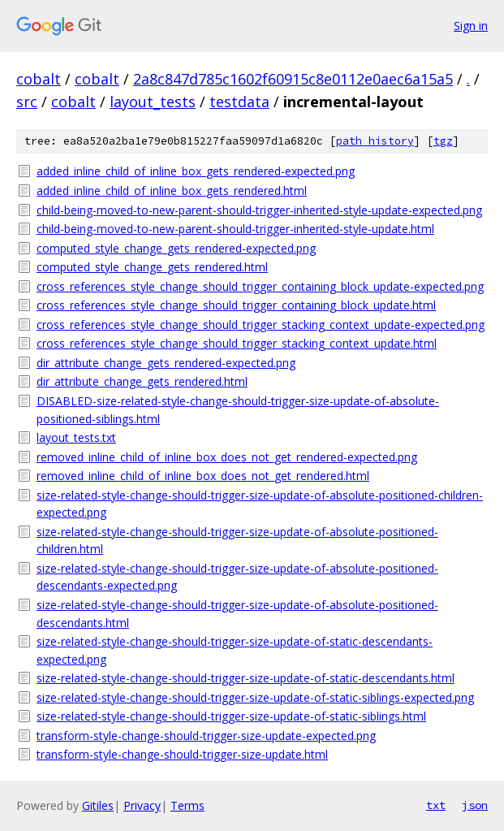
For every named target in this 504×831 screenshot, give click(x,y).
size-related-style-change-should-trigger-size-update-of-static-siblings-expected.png (255, 697)
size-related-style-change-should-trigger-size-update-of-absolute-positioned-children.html (237, 541)
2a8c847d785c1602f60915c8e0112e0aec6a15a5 (293, 79)
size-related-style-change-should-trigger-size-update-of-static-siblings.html (231, 716)
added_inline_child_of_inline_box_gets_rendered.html (172, 190)
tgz (443, 141)
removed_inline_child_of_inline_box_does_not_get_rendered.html (203, 476)
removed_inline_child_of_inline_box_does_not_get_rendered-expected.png (227, 457)
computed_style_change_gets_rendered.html (152, 267)
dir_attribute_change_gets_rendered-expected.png (166, 363)
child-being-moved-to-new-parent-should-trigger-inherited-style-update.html (235, 229)
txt (436, 805)
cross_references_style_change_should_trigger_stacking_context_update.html (237, 343)
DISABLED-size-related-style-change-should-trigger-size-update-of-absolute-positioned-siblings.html (238, 410)
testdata (239, 102)
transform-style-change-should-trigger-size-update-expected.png (206, 736)
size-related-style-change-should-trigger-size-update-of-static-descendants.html (246, 678)
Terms (187, 805)
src (27, 102)
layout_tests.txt (76, 437)
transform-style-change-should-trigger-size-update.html (182, 754)
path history (375, 141)
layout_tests (153, 102)
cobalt (39, 79)
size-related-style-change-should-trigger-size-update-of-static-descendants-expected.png (235, 650)
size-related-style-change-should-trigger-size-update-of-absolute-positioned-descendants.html (237, 614)
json (475, 805)
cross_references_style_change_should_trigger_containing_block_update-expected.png (260, 286)
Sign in (471, 26)
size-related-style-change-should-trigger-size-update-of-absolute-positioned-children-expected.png (260, 504)
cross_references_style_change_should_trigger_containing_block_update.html (236, 305)
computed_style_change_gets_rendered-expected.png (176, 248)
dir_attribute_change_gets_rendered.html (142, 381)
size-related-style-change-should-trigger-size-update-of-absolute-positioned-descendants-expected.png (237, 577)
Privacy (142, 805)
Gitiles (98, 805)
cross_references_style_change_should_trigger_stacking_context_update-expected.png (261, 325)
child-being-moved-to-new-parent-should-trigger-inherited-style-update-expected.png (259, 210)
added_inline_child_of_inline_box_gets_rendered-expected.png (196, 171)
